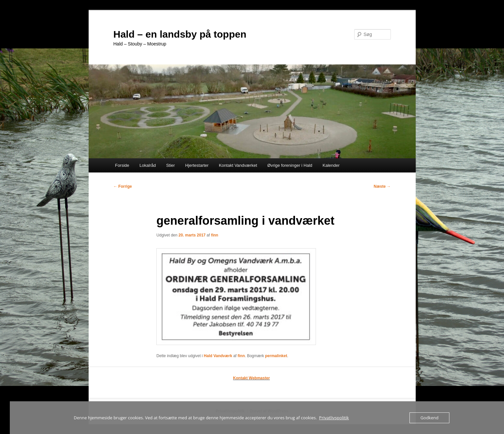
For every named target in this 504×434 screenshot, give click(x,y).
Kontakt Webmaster (252, 378)
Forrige (123, 186)
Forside (122, 165)
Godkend (429, 418)
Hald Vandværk (218, 356)
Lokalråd (148, 165)
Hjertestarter (197, 165)
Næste (382, 186)
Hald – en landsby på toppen (180, 34)
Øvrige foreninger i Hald (290, 165)
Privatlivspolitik (334, 418)
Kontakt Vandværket (238, 165)
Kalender (331, 165)
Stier (171, 165)
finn (215, 235)
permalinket (276, 356)
